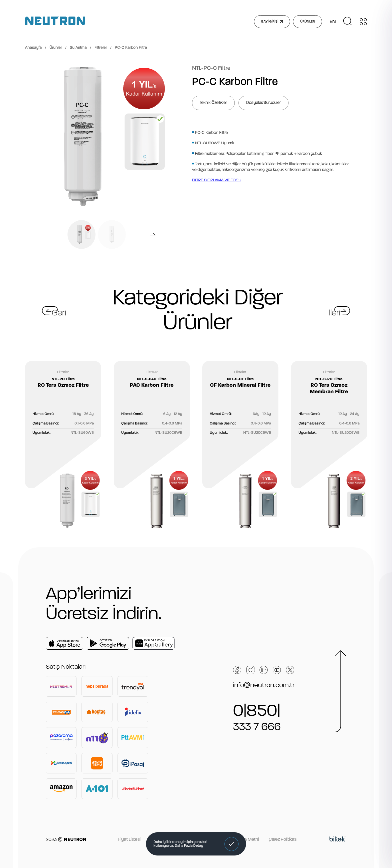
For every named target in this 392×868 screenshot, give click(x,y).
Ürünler (56, 48)
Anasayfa (33, 48)
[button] (231, 844)
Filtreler (101, 48)
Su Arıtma (78, 48)
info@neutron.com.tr (264, 685)
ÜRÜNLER (307, 22)
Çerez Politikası (283, 840)
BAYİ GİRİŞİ (272, 22)
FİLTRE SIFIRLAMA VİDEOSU (217, 180)
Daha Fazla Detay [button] (189, 846)
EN (333, 22)
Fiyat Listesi (129, 840)
